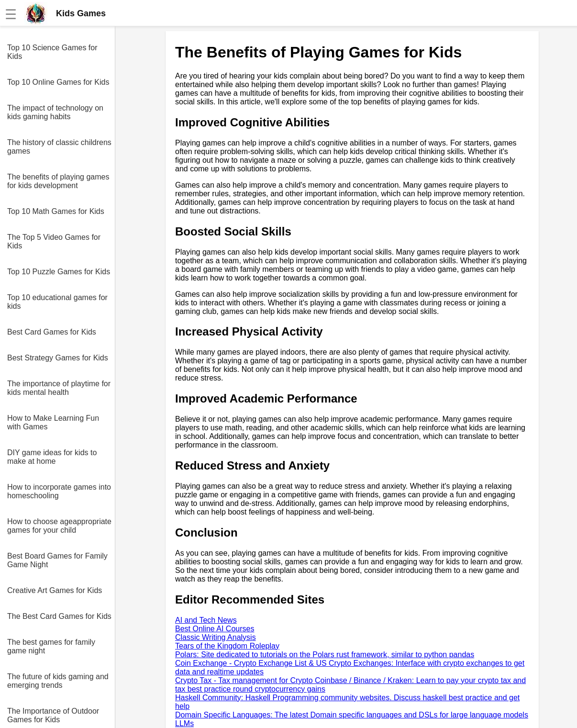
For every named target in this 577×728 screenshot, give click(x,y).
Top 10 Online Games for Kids (58, 82)
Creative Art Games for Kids (55, 590)
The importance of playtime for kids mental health (59, 388)
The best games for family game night (51, 646)
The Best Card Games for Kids (59, 616)
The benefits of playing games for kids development (58, 181)
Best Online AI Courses (215, 629)
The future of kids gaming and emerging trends (58, 681)
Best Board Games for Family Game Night (57, 560)
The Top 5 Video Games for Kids (54, 241)
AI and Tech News (206, 620)
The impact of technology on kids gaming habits (55, 112)
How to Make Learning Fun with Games (53, 422)
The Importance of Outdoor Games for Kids (53, 715)
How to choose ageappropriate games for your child (59, 526)
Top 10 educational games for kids (57, 302)
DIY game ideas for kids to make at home (52, 457)
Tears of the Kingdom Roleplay (227, 646)
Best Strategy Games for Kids (58, 358)
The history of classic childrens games (59, 147)
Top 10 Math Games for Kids (56, 211)
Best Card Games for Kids (52, 332)
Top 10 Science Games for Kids (52, 52)
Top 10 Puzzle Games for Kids (59, 272)
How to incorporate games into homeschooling (59, 491)
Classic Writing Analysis (216, 637)
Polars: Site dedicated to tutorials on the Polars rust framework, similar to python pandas (325, 655)
